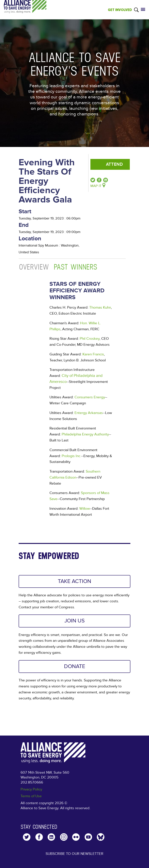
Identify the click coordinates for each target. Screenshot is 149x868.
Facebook (39, 837)
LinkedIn (51, 837)
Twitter (27, 837)
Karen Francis (93, 354)
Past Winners (76, 267)
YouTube (88, 837)
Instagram (64, 837)
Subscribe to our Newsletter (74, 854)
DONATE (75, 666)
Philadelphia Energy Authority (85, 434)
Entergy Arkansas (89, 413)
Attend (114, 164)
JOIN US (74, 621)
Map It (96, 186)
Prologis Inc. (71, 456)
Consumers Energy (90, 397)
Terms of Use (31, 796)
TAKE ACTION (74, 581)
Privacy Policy (31, 789)
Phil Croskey (90, 339)
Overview (34, 267)
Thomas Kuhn (100, 307)
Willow (85, 509)
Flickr (76, 837)
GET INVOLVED (120, 10)
